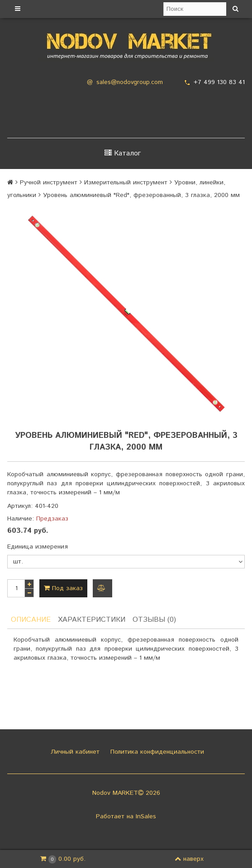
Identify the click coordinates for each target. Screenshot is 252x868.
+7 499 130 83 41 (219, 82)
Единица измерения (38, 547)
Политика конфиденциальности (156, 752)
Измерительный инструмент (126, 183)
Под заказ (63, 588)
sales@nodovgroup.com (130, 82)
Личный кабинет (74, 752)
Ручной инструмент (49, 183)
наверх (189, 859)
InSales (146, 816)
